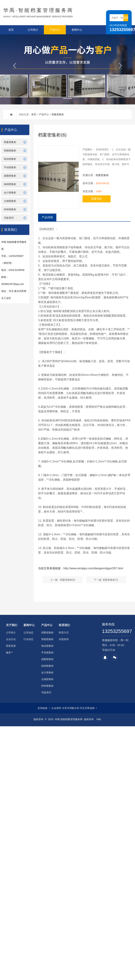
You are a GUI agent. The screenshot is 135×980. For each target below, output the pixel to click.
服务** (9, 653)
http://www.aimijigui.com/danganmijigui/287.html (93, 568)
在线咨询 (64, 639)
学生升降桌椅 (87, 708)
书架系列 (9, 218)
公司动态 (28, 633)
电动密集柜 (10, 159)
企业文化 (11, 639)
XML (99, 719)
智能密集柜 (10, 151)
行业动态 (28, 639)
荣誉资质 (11, 646)
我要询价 (97, 199)
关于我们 (12, 625)
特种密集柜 (10, 209)
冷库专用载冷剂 (71, 708)
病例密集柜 (10, 184)
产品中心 (55, 30)
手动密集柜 (10, 167)
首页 (11, 30)
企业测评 (56, 708)
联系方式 (64, 633)
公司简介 (33, 30)
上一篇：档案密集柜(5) (63, 580)
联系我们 (64, 625)
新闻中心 (77, 30)
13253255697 (116, 631)
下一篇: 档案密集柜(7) (106, 580)
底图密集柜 (10, 176)
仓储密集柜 (10, 201)
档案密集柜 (58, 114)
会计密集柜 (10, 193)
